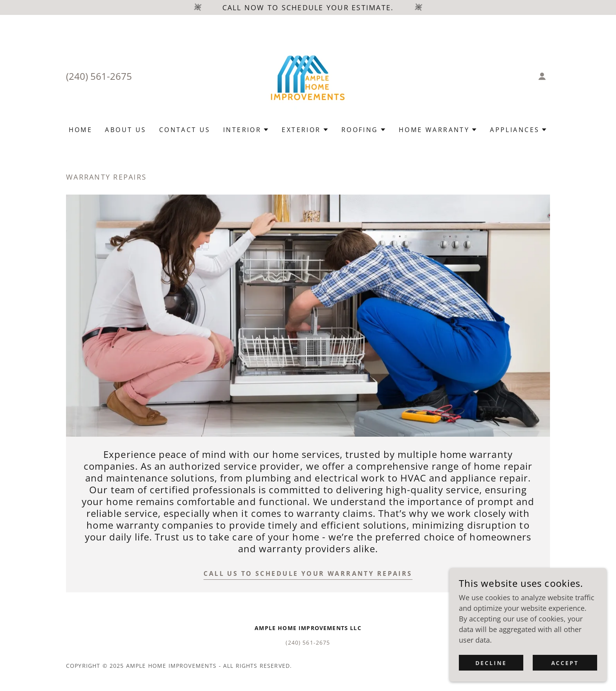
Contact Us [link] (185, 130)
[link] (308, 75)
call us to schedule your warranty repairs (308, 573)
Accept (565, 663)
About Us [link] (126, 130)
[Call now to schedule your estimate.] (308, 7)
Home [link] (81, 130)
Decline (491, 663)
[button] (542, 76)
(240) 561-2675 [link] (99, 76)
